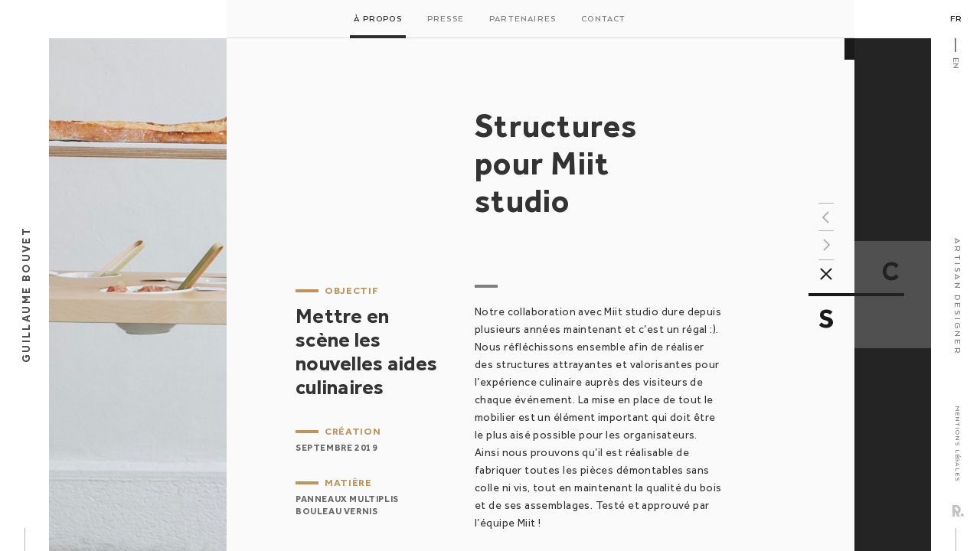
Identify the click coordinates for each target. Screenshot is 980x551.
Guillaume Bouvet (26, 295)
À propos (378, 19)
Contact (603, 19)
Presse (446, 19)
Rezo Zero (958, 511)
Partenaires (523, 19)
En (955, 63)
